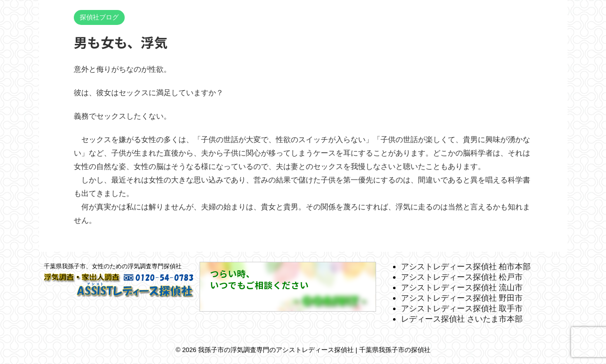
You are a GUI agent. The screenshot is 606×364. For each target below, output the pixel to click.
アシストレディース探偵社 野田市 (462, 298)
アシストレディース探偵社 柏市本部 (466, 267)
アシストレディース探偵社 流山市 (462, 287)
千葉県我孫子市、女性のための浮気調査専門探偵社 (113, 266)
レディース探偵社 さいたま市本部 (462, 319)
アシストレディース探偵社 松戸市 (462, 277)
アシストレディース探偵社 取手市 (462, 308)
